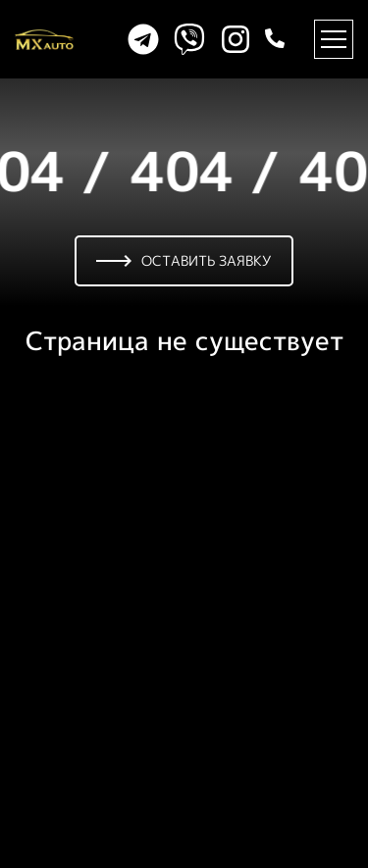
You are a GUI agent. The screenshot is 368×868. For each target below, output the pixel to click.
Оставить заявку (184, 260)
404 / (206, 172)
